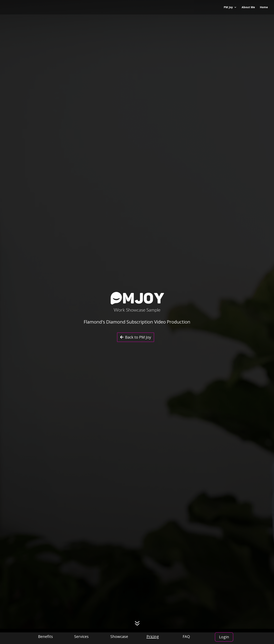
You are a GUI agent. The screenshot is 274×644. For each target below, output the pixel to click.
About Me (248, 7)
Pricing (153, 636)
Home (264, 7)
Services (81, 636)
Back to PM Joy (138, 337)
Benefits (45, 636)
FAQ (186, 636)
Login (224, 637)
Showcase (119, 636)
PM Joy (228, 7)
